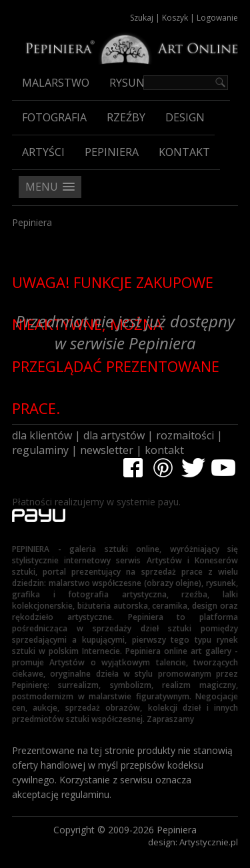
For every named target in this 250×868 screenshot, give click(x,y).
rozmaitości (185, 435)
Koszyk (175, 18)
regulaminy (40, 450)
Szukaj (142, 18)
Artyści (43, 152)
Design (185, 117)
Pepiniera (112, 152)
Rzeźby (126, 117)
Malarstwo (56, 83)
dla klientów (42, 435)
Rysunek (133, 83)
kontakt (164, 450)
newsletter (107, 450)
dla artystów (114, 435)
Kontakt (184, 152)
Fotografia (54, 117)
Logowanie (217, 18)
